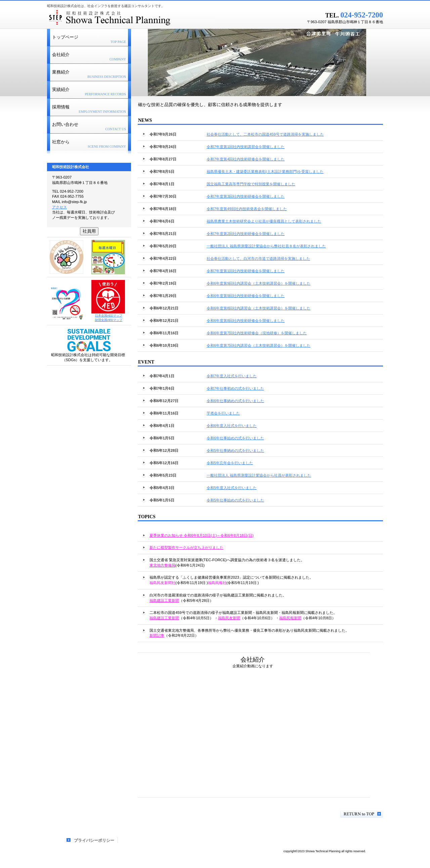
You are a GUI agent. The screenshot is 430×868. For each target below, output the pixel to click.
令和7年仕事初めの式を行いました (235, 388)
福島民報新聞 (290, 618)
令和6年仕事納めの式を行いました (235, 401)
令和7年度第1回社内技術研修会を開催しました (246, 271)
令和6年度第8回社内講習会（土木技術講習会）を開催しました (259, 308)
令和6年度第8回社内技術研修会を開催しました (246, 321)
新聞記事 (157, 635)
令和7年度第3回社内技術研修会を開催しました (246, 196)
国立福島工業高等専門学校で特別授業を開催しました (251, 184)
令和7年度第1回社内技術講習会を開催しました (251, 147)
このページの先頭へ (362, 814)
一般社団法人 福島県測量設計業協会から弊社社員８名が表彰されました (266, 246)
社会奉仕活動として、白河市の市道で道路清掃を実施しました (258, 258)
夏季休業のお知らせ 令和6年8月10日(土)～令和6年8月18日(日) (202, 535)
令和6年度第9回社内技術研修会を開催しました (246, 296)
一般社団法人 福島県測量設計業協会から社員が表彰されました (259, 475)
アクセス (59, 207)
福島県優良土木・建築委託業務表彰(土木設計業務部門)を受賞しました (265, 172)
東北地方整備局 (162, 565)
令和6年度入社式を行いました (232, 426)
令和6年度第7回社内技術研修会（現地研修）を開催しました (257, 333)
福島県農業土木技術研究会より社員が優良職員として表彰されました (264, 221)
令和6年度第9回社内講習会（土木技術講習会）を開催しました (259, 283)
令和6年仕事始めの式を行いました (235, 438)
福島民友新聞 (229, 618)
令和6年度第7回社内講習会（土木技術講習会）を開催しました (259, 345)
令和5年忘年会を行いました (230, 463)
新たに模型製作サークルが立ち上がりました (186, 547)
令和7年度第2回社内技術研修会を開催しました (246, 234)
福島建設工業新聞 (164, 600)
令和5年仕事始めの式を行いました (235, 500)
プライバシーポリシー (94, 840)
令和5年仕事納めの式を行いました (235, 450)
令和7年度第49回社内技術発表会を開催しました (247, 209)
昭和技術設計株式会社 (131, 18)
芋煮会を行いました (223, 413)
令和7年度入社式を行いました (232, 376)
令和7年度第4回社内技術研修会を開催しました (251, 159)
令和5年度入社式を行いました (232, 488)
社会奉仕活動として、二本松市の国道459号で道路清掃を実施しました (270, 134)
